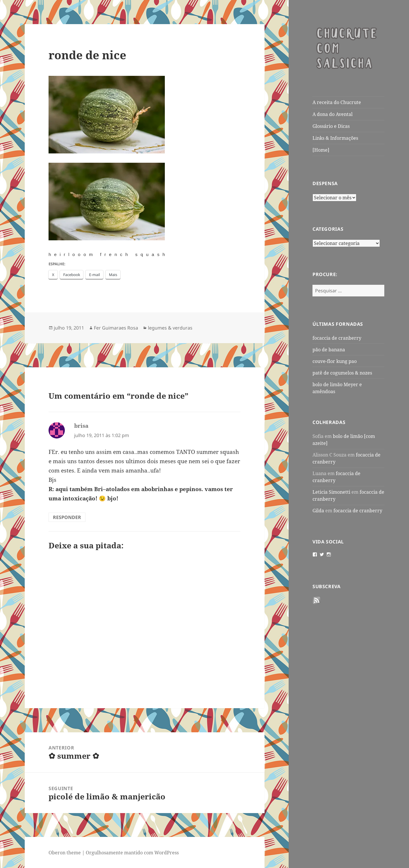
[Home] (321, 150)
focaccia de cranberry (337, 338)
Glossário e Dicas (331, 126)
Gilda (318, 511)
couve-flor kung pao (335, 361)
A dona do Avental (333, 114)
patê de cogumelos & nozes (342, 373)
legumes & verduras (170, 328)
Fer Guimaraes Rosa (116, 328)
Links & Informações (335, 138)
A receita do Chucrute (337, 102)
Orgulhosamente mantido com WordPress (132, 853)
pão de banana (329, 350)
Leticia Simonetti (331, 492)
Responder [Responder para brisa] (67, 517)
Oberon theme (65, 853)
